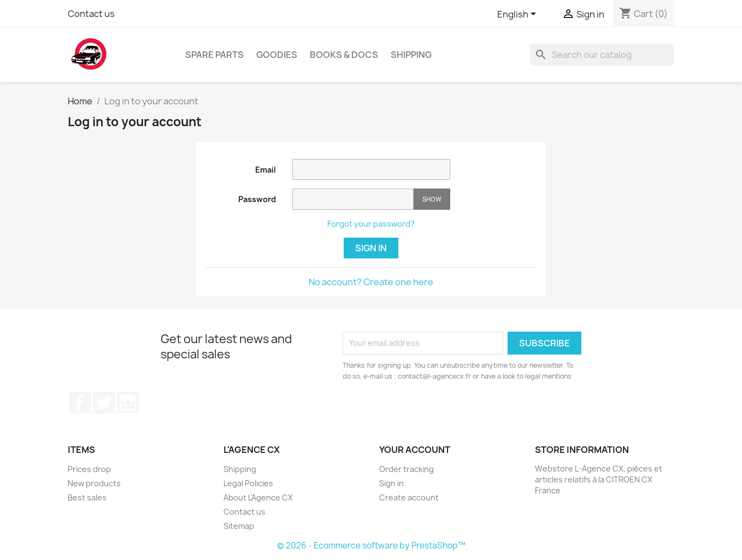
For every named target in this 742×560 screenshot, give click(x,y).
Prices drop (89, 469)
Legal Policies (248, 483)
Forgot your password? (371, 224)
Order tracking (407, 469)
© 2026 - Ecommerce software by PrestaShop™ (371, 546)
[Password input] (353, 199)
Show (432, 199)
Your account (415, 450)
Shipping (411, 55)
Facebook (80, 403)
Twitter (104, 403)
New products (94, 483)
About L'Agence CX (258, 497)
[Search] (602, 55)
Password (257, 199)
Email (266, 170)
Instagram (128, 403)
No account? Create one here (371, 282)
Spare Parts (214, 55)
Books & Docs (344, 55)
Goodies (277, 55)
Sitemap (239, 526)
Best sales (87, 497)
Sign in (371, 248)
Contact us (91, 14)
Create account (409, 497)
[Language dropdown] (519, 15)
